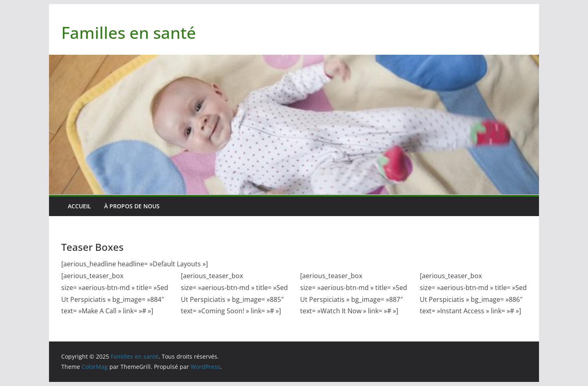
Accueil (79, 206)
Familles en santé (129, 32)
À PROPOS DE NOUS (132, 206)
